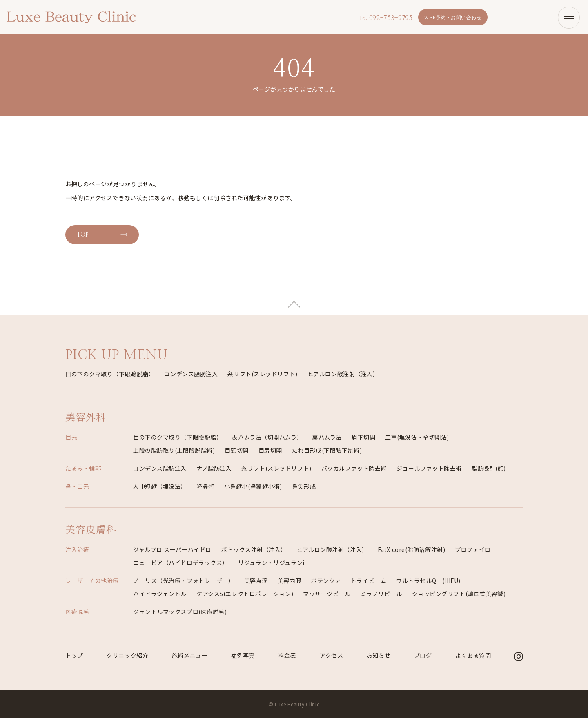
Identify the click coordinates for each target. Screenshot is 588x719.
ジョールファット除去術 (429, 469)
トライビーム (369, 581)
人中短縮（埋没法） (160, 487)
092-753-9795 (384, 18)
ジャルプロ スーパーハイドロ (172, 550)
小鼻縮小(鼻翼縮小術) (253, 487)
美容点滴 (256, 581)
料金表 (287, 656)
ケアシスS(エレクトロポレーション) (245, 594)
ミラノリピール (381, 594)
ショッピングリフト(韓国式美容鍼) (459, 594)
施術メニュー (190, 656)
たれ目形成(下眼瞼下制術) (327, 451)
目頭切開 (236, 451)
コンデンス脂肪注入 (191, 375)
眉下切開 (363, 438)
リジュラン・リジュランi (271, 563)
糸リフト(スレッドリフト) (262, 375)
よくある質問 (473, 656)
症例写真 (243, 656)
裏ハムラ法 (327, 438)
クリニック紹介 (127, 656)
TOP (81, 234)
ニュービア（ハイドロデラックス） (181, 563)
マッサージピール (327, 594)
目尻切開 (270, 451)
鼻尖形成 (304, 487)
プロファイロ (473, 550)
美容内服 (290, 581)
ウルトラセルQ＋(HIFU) (428, 581)
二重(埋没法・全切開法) (417, 438)
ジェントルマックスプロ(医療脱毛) (180, 612)
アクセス (331, 656)
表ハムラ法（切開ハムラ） (267, 438)
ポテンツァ (326, 581)
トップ (74, 656)
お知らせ (379, 656)
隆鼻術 (205, 487)
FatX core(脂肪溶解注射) (412, 550)
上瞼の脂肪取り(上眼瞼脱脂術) (174, 451)
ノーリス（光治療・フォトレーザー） (184, 581)
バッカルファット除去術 (354, 469)
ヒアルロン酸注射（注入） (343, 375)
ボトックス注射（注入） (254, 550)
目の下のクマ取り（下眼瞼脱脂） (110, 375)
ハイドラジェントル (160, 594)
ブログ (423, 656)
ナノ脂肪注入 (214, 469)
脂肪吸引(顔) (489, 469)
